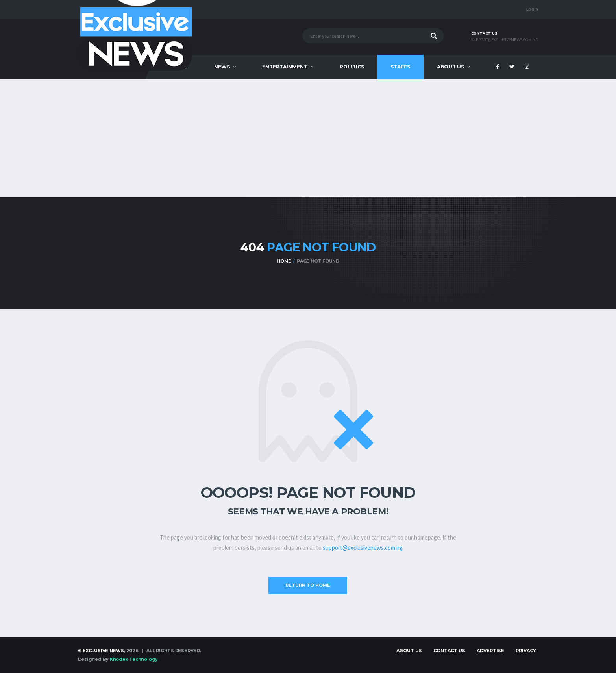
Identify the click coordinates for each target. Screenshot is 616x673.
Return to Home (308, 585)
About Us (450, 67)
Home (284, 261)
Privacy (526, 651)
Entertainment (285, 67)
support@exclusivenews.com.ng (505, 40)
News (222, 67)
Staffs (400, 67)
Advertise (490, 651)
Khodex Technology (134, 659)
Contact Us (449, 651)
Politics (352, 67)
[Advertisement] (308, 138)
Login (532, 9)
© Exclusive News (101, 651)
